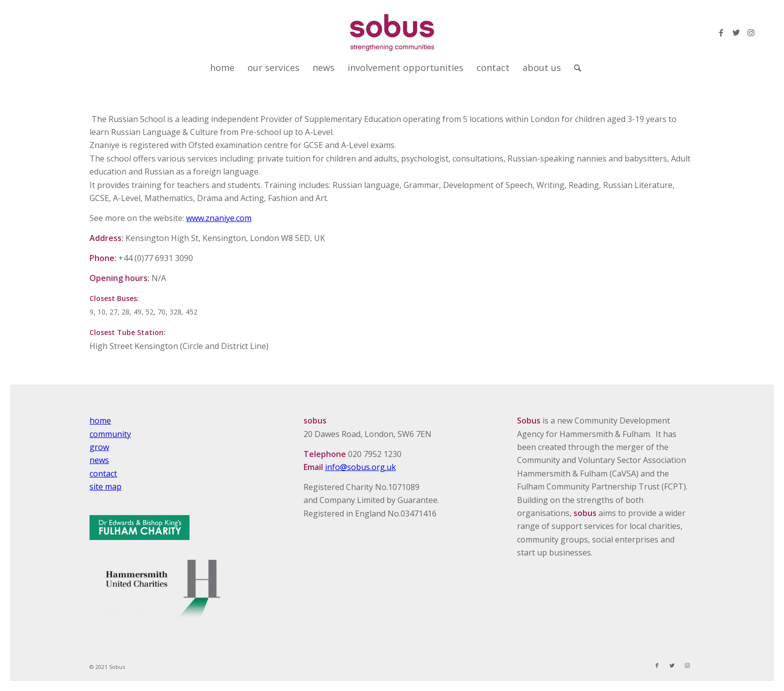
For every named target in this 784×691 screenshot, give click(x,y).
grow (99, 447)
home (100, 420)
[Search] (574, 67)
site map (105, 486)
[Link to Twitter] (736, 32)
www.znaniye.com (219, 218)
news (99, 460)
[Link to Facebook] (721, 32)
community (110, 434)
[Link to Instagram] (751, 32)
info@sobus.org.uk (360, 467)
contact (103, 473)
